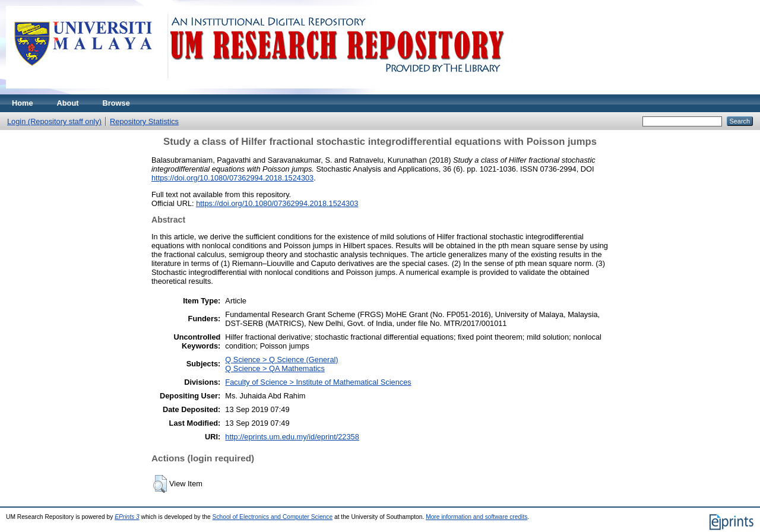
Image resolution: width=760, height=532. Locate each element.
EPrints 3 (127, 517)
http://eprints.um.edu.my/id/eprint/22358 (292, 437)
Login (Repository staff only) (54, 121)
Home (23, 103)
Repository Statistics (144, 121)
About (68, 103)
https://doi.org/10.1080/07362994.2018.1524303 (232, 178)
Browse (116, 103)
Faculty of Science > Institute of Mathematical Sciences (318, 382)
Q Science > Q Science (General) (281, 360)
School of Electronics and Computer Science (273, 517)
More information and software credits (476, 517)
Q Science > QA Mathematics (275, 368)
